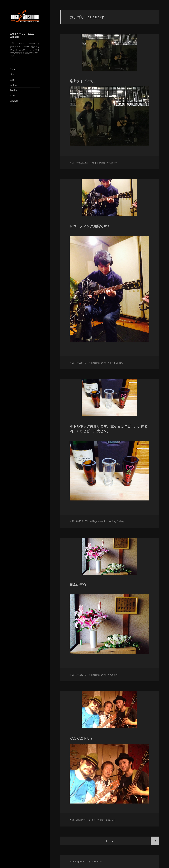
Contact (14, 101)
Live (12, 74)
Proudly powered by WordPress (86, 862)
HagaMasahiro (98, 363)
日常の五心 (78, 585)
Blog (12, 80)
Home (13, 69)
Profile (13, 90)
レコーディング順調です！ (90, 226)
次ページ (155, 841)
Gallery (14, 85)
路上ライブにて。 (83, 81)
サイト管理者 (99, 163)
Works (13, 96)
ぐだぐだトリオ (82, 738)
